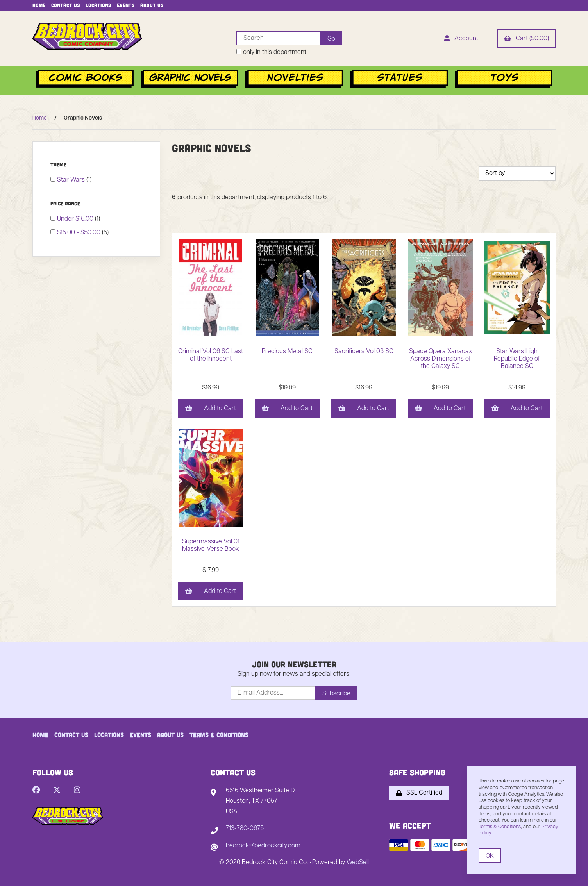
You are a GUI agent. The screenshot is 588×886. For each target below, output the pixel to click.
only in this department (271, 52)
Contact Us (65, 5)
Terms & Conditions (219, 735)
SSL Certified (419, 793)
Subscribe (336, 694)
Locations (98, 5)
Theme (59, 164)
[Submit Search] (331, 38)
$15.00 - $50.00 (80, 233)
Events (126, 5)
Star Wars (72, 180)
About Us (152, 5)
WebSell (358, 863)
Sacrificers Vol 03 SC (364, 352)
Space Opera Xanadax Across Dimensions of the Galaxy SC (441, 359)
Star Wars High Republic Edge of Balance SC (517, 359)
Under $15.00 (76, 219)
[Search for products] (278, 38)
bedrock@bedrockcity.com (263, 846)
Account (461, 39)
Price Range (66, 204)
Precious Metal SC (287, 352)
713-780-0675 (245, 829)
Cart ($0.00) (526, 39)
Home (39, 5)
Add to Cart (211, 409)
